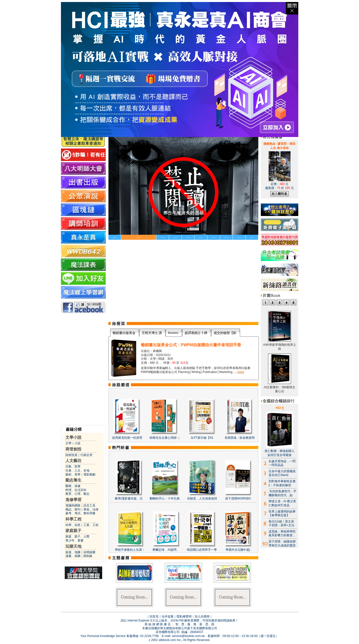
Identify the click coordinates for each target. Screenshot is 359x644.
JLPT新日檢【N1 (202, 438)
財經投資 (71, 455)
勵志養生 (73, 480)
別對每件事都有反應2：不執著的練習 (282, 483)
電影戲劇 (89, 474)
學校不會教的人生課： (130, 550)
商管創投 (73, 449)
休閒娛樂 (89, 552)
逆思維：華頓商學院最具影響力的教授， (282, 533)
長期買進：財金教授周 (240, 438)
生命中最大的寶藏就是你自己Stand (282, 473)
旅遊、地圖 (73, 552)
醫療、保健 (73, 486)
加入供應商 (202, 616)
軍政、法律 (91, 509)
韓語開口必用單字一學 (202, 550)
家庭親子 (73, 531)
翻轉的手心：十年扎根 (165, 498)
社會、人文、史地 (77, 470)
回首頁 (154, 616)
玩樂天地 (73, 546)
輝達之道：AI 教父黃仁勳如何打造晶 (282, 503)
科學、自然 (73, 525)
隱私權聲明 (184, 616)
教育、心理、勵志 (77, 494)
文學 (68, 443)
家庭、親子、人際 (77, 536)
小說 (77, 443)
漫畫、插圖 (73, 556)
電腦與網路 (73, 505)
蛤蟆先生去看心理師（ (165, 438)
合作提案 (168, 616)
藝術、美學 (73, 474)
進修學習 (73, 500)
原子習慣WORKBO (238, 498)
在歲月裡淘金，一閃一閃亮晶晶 (282, 463)
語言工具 (89, 505)
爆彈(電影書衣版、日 (129, 498)
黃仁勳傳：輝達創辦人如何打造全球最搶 (280, 453)
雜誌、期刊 (73, 509)
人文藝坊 (73, 461)
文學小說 (73, 437)
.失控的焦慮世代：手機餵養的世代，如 (282, 493)
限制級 (88, 556)
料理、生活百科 (76, 490)
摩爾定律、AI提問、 (166, 550)
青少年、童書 (74, 540)
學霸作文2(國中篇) (238, 550)
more (241, 372)
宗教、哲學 (73, 466)
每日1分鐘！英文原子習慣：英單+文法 (281, 523)
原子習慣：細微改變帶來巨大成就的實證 (282, 543)
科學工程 (73, 519)
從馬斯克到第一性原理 (127, 438)
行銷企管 (86, 455)
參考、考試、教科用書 (80, 513)
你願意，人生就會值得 (202, 498)
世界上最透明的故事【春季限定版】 (282, 513)
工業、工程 (91, 525)
